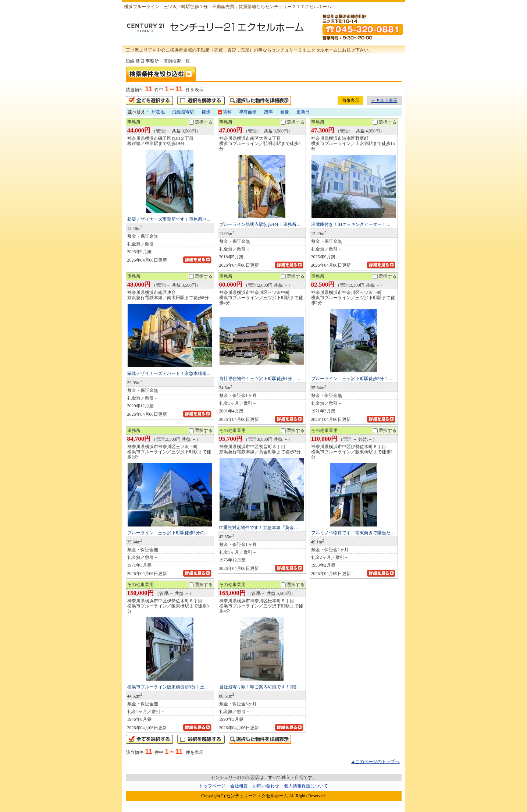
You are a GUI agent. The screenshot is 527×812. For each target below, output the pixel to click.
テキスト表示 (384, 100)
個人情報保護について (306, 786)
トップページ (212, 786)
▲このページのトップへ (375, 762)
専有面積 (248, 112)
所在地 (158, 112)
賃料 (225, 112)
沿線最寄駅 (183, 112)
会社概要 (239, 786)
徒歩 (206, 112)
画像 (285, 112)
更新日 (303, 112)
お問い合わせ (266, 786)
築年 (268, 112)
